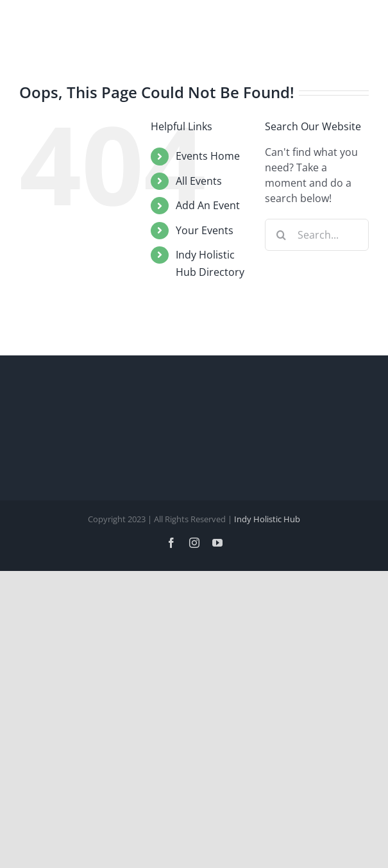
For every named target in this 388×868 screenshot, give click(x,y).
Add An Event (208, 205)
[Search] (281, 235)
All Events (199, 181)
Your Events (205, 230)
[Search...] (317, 235)
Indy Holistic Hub (267, 519)
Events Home (208, 156)
